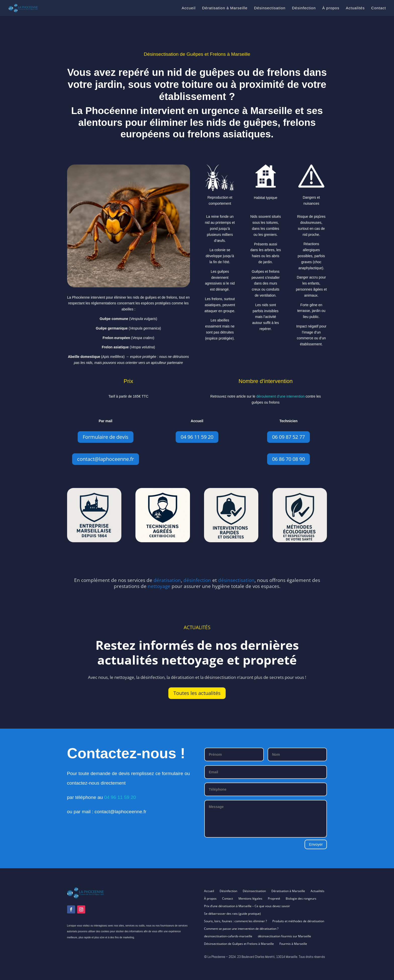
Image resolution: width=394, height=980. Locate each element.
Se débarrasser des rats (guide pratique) (232, 914)
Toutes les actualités (197, 693)
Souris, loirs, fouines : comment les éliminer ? (235, 921)
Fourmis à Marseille (293, 944)
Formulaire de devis (106, 437)
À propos (331, 8)
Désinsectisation (270, 8)
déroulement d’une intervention (280, 396)
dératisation (167, 580)
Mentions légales (250, 899)
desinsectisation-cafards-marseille (228, 936)
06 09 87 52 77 (288, 437)
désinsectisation (236, 580)
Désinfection (304, 8)
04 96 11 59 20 (197, 437)
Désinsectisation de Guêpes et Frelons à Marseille (239, 944)
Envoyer (316, 844)
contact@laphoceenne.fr (106, 459)
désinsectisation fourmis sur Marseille (284, 936)
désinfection (197, 580)
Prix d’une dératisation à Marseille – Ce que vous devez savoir (247, 906)
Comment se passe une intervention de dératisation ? (241, 929)
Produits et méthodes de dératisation (298, 921)
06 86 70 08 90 (288, 459)
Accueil (189, 8)
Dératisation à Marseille (225, 8)
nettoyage (159, 586)
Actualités (355, 8)
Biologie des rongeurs (301, 899)
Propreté (274, 899)
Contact (379, 8)
